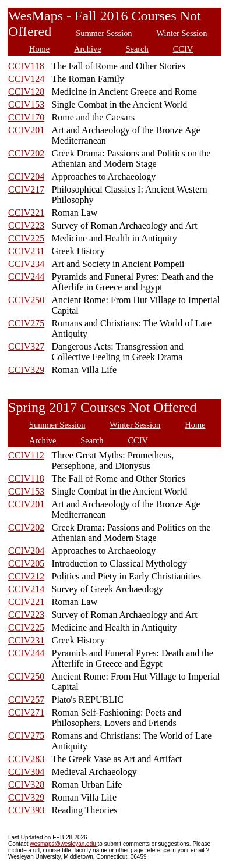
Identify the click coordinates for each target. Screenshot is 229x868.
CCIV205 (26, 563)
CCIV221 (26, 213)
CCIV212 (26, 576)
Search (137, 49)
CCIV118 (26, 66)
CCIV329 (26, 370)
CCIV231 (26, 251)
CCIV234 (26, 264)
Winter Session (182, 33)
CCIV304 (26, 772)
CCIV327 (26, 346)
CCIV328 (26, 785)
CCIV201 (26, 130)
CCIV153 (26, 104)
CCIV (183, 49)
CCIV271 (26, 712)
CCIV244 (26, 277)
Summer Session (104, 33)
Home (39, 49)
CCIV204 (26, 177)
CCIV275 (26, 323)
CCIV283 (26, 759)
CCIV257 (26, 700)
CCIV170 (26, 117)
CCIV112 (26, 455)
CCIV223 (26, 225)
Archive (87, 49)
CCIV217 (26, 189)
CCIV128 (26, 92)
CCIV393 (26, 810)
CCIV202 (26, 153)
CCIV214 (26, 589)
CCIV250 (26, 300)
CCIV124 (26, 79)
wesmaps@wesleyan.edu (64, 844)
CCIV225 (26, 238)
